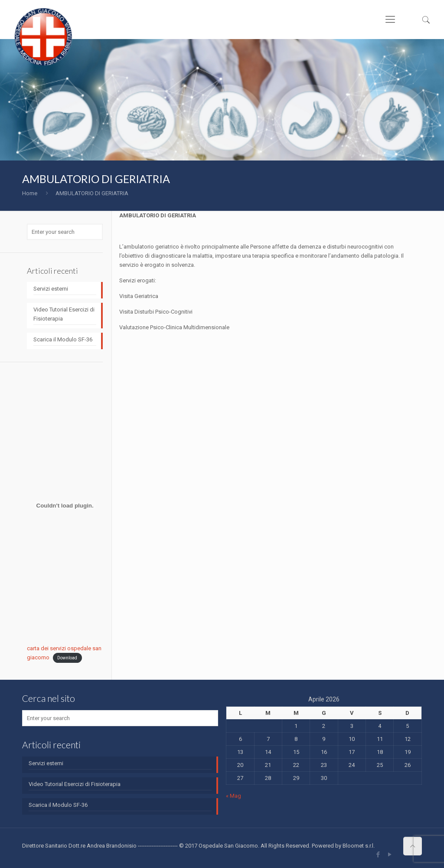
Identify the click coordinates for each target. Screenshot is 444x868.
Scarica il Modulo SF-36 (63, 339)
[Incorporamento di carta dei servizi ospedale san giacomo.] (65, 505)
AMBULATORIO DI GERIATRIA (92, 193)
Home (30, 193)
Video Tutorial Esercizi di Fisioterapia (64, 314)
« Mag (233, 796)
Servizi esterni (51, 289)
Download (67, 658)
